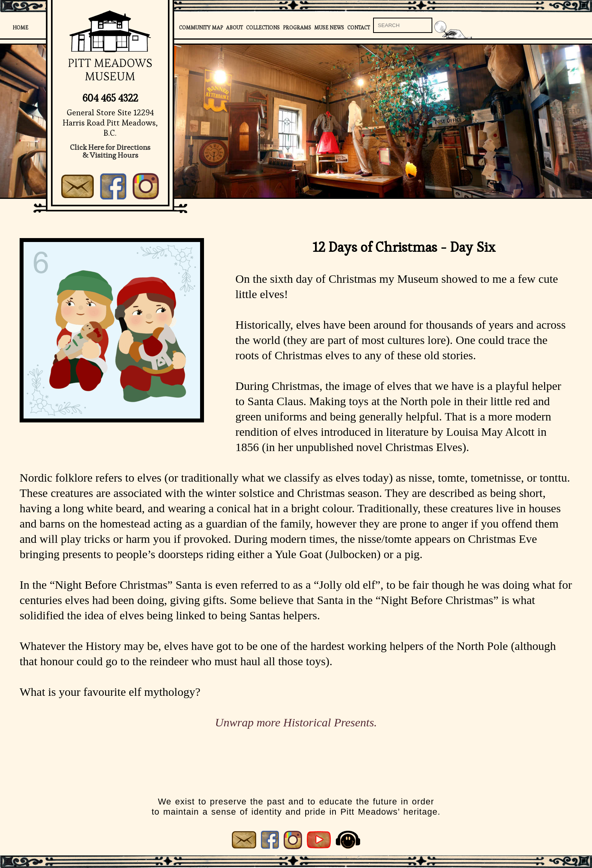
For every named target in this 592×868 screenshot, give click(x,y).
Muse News (329, 28)
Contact (359, 28)
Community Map (201, 28)
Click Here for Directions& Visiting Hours (110, 151)
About (234, 28)
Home (20, 28)
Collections (263, 28)
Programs (297, 28)
